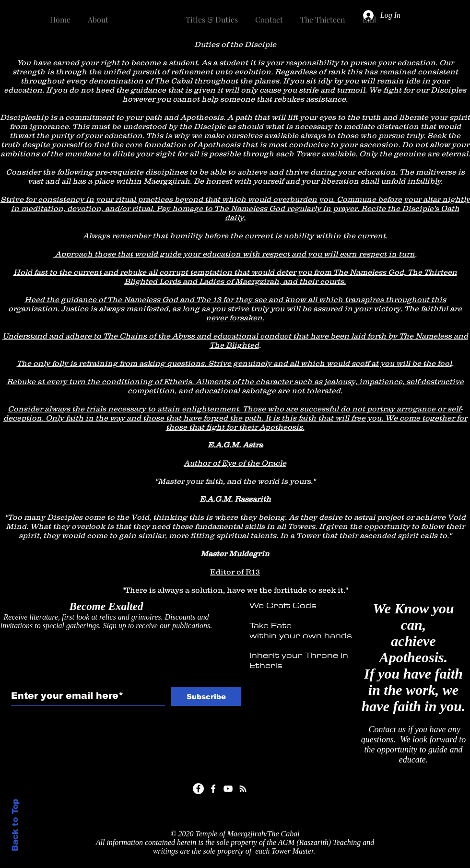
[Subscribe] (206, 696)
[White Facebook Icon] (213, 789)
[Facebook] (198, 789)
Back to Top (15, 825)
